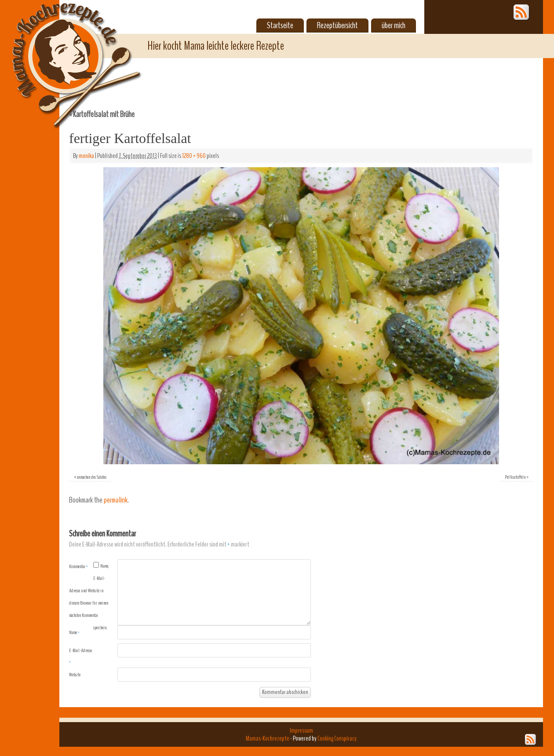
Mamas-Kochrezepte (64, 55)
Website (75, 675)
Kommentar (78, 566)
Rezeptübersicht (337, 26)
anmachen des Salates (92, 477)
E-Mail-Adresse (80, 656)
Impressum (301, 730)
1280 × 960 (194, 156)
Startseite (280, 26)
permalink (116, 500)
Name (74, 632)
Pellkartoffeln (515, 477)
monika (86, 156)
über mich (394, 26)
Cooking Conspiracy (337, 738)
